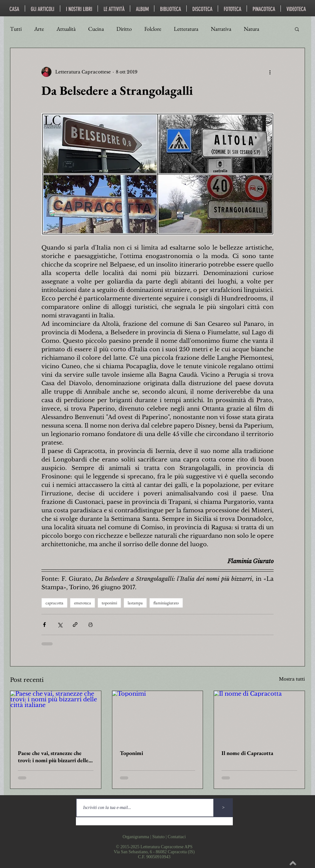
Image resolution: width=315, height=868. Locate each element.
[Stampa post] (91, 625)
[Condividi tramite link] (75, 625)
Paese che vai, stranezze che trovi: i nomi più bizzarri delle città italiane (53, 757)
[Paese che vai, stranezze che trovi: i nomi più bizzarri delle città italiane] (56, 716)
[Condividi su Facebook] (44, 625)
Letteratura (186, 29)
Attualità (66, 29)
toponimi (109, 603)
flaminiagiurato (166, 603)
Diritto (124, 29)
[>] (223, 808)
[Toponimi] (158, 716)
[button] (297, 29)
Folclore (153, 29)
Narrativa (221, 29)
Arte (39, 29)
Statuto (158, 837)
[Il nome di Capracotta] (259, 716)
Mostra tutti (292, 679)
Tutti (16, 29)
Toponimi (131, 753)
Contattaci (177, 837)
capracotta (54, 603)
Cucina (96, 29)
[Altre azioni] (270, 72)
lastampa (135, 603)
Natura (251, 29)
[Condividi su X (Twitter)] (60, 625)
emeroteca (83, 603)
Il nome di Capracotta (247, 753)
